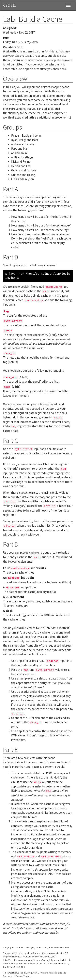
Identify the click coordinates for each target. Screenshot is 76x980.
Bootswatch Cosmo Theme (17, 976)
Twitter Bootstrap (48, 973)
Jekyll (35, 973)
